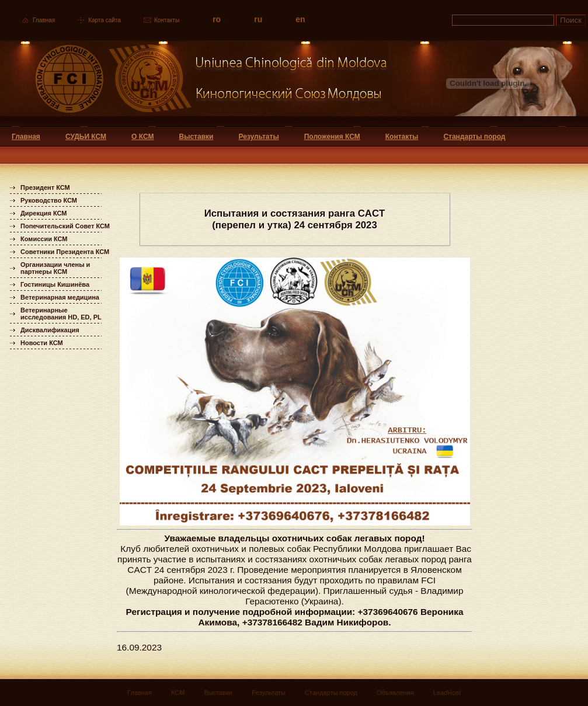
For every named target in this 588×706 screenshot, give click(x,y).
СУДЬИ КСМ (86, 137)
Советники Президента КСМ (65, 252)
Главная (44, 20)
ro (217, 19)
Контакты (167, 20)
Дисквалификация (50, 330)
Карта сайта (105, 20)
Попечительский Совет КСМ (65, 226)
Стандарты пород (474, 137)
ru (258, 19)
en (300, 19)
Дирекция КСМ (44, 213)
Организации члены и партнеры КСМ (55, 268)
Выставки (196, 137)
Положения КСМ (332, 137)
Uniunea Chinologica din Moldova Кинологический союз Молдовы (194, 83)
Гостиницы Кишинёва (55, 284)
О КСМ (142, 137)
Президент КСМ (45, 187)
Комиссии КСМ (44, 239)
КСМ (178, 693)
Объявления (395, 693)
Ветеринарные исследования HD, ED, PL (61, 314)
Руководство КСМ (49, 200)
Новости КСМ (42, 343)
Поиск (571, 20)
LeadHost (447, 693)
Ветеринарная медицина (60, 297)
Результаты (258, 137)
